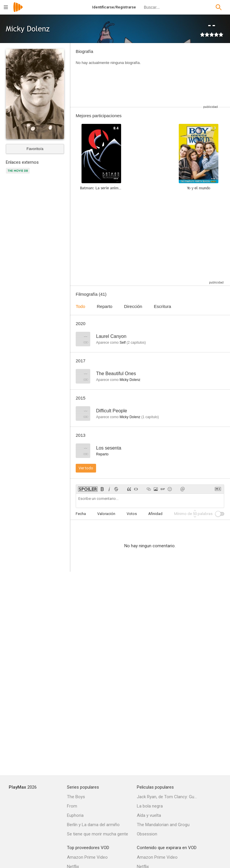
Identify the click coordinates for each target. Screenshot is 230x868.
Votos (132, 514)
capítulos (136, 343)
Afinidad (155, 514)
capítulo (150, 417)
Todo (80, 306)
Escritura (162, 306)
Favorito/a (35, 149)
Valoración (106, 514)
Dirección (133, 306)
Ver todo (86, 468)
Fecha (81, 514)
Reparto (105, 306)
